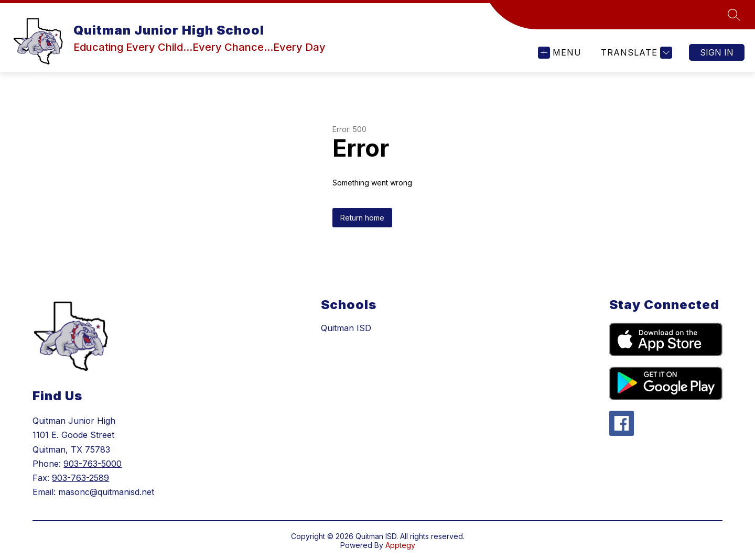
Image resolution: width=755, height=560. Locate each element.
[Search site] (734, 15)
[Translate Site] (635, 53)
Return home (362, 218)
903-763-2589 (80, 478)
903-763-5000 (93, 464)
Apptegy (400, 545)
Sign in (717, 52)
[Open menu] (560, 53)
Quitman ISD (346, 328)
